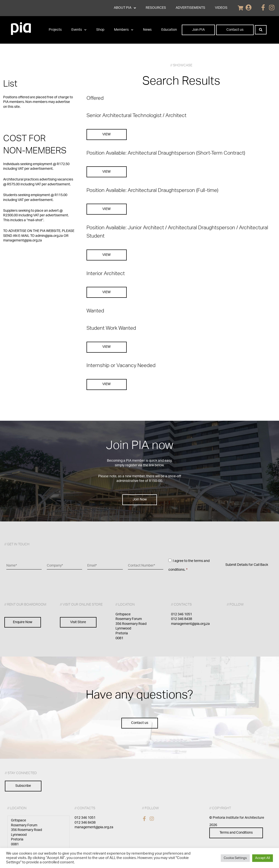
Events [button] (79, 30)
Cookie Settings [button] (235, 858)
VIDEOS (221, 8)
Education (169, 30)
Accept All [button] (263, 858)
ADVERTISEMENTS (190, 8)
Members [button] (124, 30)
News (147, 30)
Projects (55, 30)
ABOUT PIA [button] (125, 8)
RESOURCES (156, 8)
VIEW (106, 134)
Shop (100, 30)
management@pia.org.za (190, 624)
